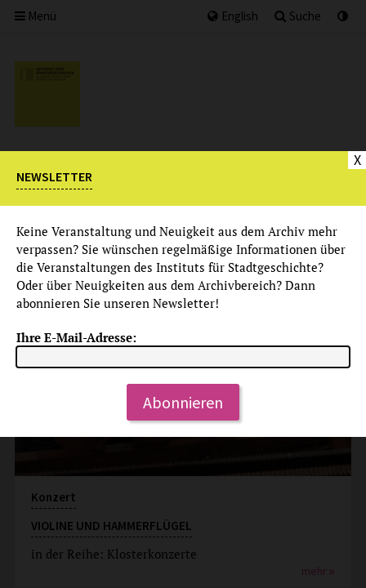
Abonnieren (183, 402)
